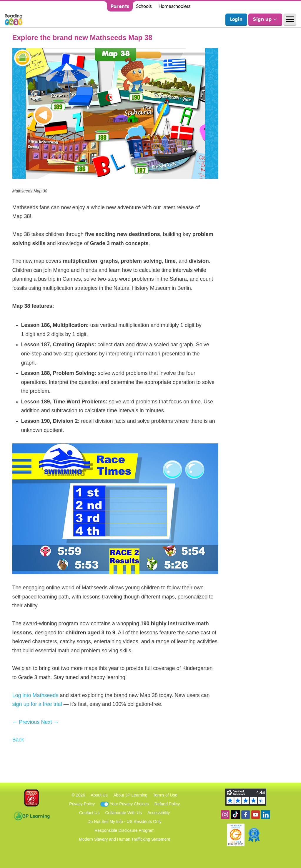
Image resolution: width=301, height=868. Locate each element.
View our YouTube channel (256, 815)
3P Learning (32, 816)
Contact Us (89, 813)
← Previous (26, 722)
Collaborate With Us (123, 813)
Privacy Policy (82, 804)
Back (18, 740)
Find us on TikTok (236, 815)
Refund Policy (167, 804)
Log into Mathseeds (35, 695)
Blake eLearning (31, 798)
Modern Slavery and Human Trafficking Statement (124, 839)
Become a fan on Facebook (246, 815)
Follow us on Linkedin (266, 815)
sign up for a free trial (37, 704)
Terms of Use (165, 795)
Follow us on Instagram (225, 815)
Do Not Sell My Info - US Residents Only (125, 822)
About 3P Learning (130, 795)
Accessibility (159, 813)
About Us (99, 795)
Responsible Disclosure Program (124, 830)
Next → (50, 722)
